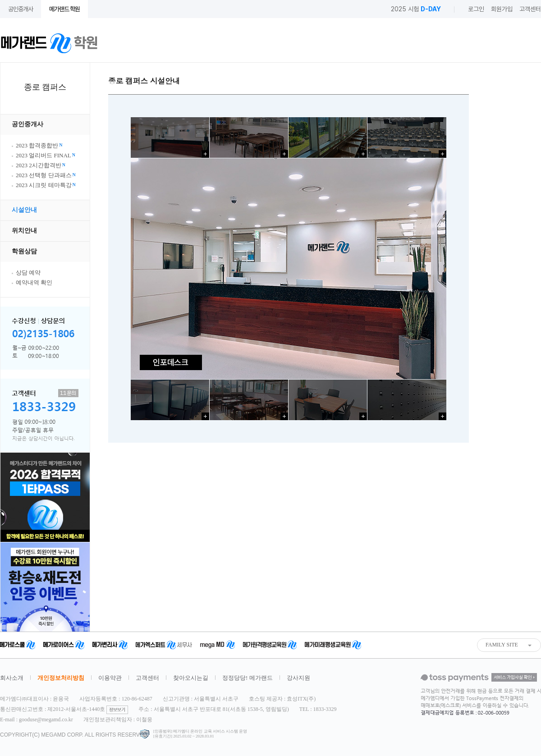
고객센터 (530, 9)
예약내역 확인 (34, 282)
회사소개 (12, 678)
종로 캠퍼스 (45, 87)
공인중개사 (21, 9)
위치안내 (24, 231)
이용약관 (110, 678)
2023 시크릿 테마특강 (46, 185)
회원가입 (502, 9)
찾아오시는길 (191, 678)
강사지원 (298, 678)
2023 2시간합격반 (41, 165)
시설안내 (24, 210)
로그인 (476, 9)
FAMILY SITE (502, 645)
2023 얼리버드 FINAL (46, 155)
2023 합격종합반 (39, 145)
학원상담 (24, 251)
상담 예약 (28, 273)
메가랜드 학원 (64, 9)
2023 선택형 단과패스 (46, 175)
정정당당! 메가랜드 (248, 678)
